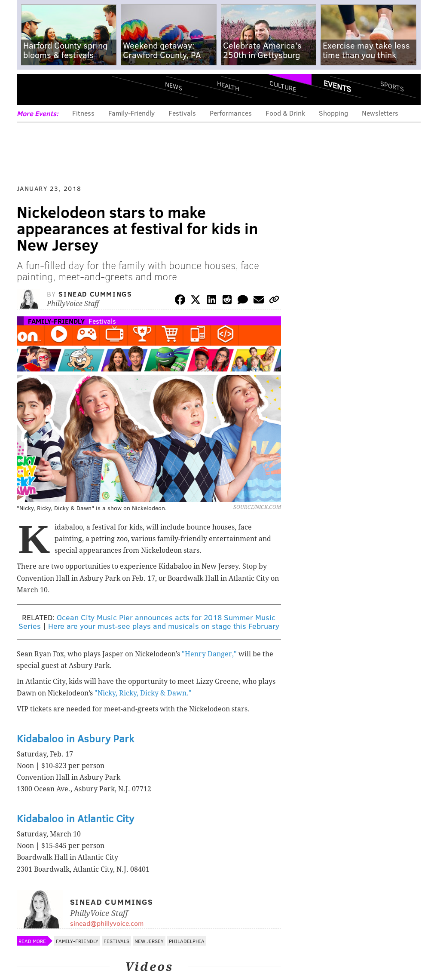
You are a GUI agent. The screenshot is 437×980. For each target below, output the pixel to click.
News (174, 86)
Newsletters (380, 113)
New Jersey (149, 941)
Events (337, 86)
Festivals (182, 113)
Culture (283, 86)
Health (228, 86)
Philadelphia (187, 941)
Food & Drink (285, 113)
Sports (392, 86)
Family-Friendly (131, 113)
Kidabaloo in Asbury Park (75, 738)
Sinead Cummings (95, 294)
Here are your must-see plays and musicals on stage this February (164, 626)
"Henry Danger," (209, 654)
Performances (231, 113)
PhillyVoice (76, 89)
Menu (31, 89)
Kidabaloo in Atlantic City (75, 818)
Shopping (333, 113)
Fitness (83, 113)
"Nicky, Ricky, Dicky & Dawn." (143, 693)
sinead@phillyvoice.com (107, 923)
